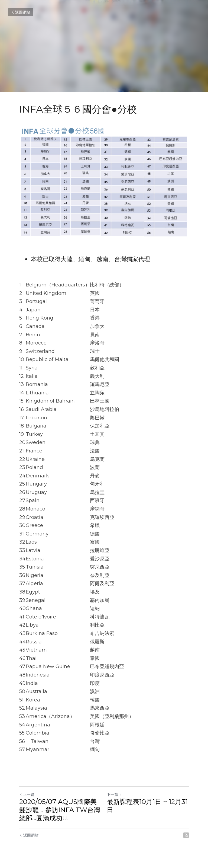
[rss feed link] (186, 835)
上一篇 (27, 794)
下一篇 (114, 794)
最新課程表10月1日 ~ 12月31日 (147, 806)
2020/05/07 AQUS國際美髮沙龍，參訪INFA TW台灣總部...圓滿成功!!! (60, 810)
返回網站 (21, 12)
